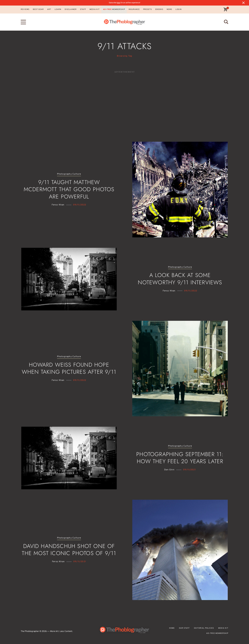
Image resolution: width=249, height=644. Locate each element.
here (119, 3)
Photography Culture (69, 174)
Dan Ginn (169, 470)
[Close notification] (243, 3)
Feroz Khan (58, 205)
